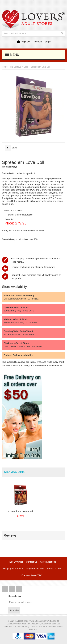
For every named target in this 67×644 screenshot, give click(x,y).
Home (5, 67)
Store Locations (48, 562)
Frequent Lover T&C (32, 575)
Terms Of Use (54, 569)
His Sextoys (16, 67)
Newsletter (15, 596)
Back (11, 148)
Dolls (26, 67)
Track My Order (15, 562)
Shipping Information (13, 569)
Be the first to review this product (18, 173)
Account (38, 42)
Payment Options (35, 569)
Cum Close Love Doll (20, 511)
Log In (48, 42)
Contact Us (32, 562)
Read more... (17, 262)
